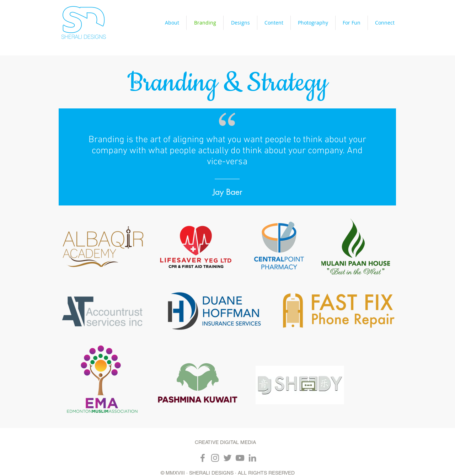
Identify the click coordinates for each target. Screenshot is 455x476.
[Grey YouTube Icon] (240, 458)
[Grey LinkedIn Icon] (252, 458)
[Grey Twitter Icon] (227, 458)
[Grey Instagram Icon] (215, 458)
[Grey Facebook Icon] (203, 458)
